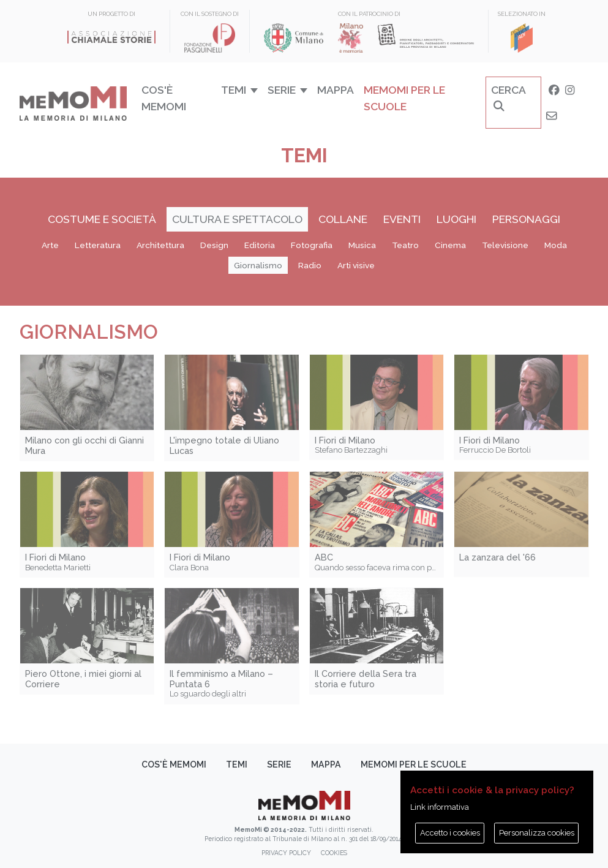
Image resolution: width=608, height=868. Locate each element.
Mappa (336, 90)
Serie (279, 764)
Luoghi (456, 219)
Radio (310, 265)
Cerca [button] (508, 97)
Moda (556, 245)
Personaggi (526, 219)
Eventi (402, 219)
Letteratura (98, 245)
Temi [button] (234, 90)
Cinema (450, 245)
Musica (362, 245)
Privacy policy (286, 853)
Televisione (505, 245)
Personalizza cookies (537, 833)
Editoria (260, 245)
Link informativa (440, 807)
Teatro (405, 245)
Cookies (334, 853)
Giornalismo (258, 265)
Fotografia (312, 245)
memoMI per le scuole (404, 98)
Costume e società (102, 219)
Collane (343, 219)
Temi (237, 764)
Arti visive (356, 265)
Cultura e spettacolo (237, 219)
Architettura (160, 245)
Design (214, 245)
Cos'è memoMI (164, 98)
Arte (50, 245)
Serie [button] (282, 90)
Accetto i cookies (450, 833)
